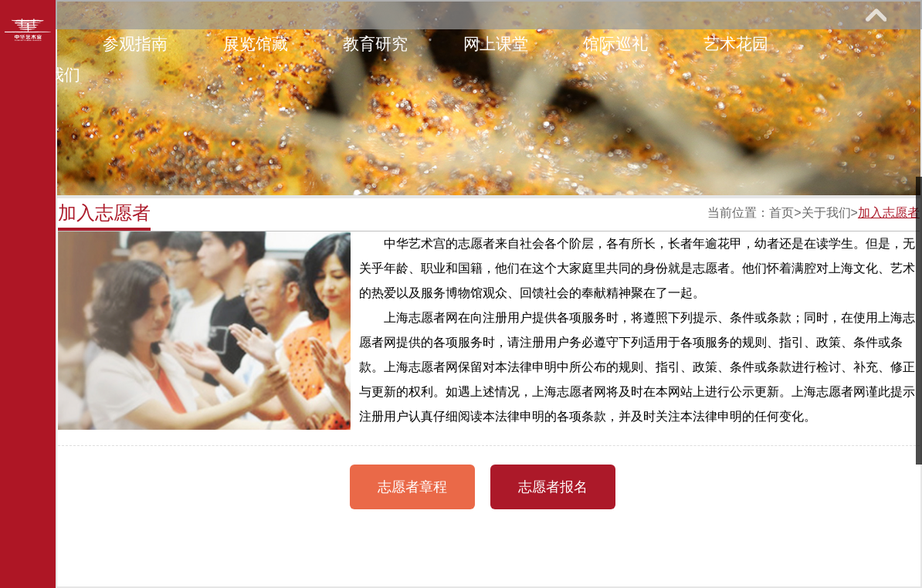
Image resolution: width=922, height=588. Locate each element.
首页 (781, 213)
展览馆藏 (256, 44)
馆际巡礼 (615, 44)
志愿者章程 (412, 487)
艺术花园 (736, 44)
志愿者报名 (553, 487)
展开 (876, 15)
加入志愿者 (889, 213)
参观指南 (135, 44)
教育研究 (375, 44)
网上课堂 (496, 44)
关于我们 (826, 213)
